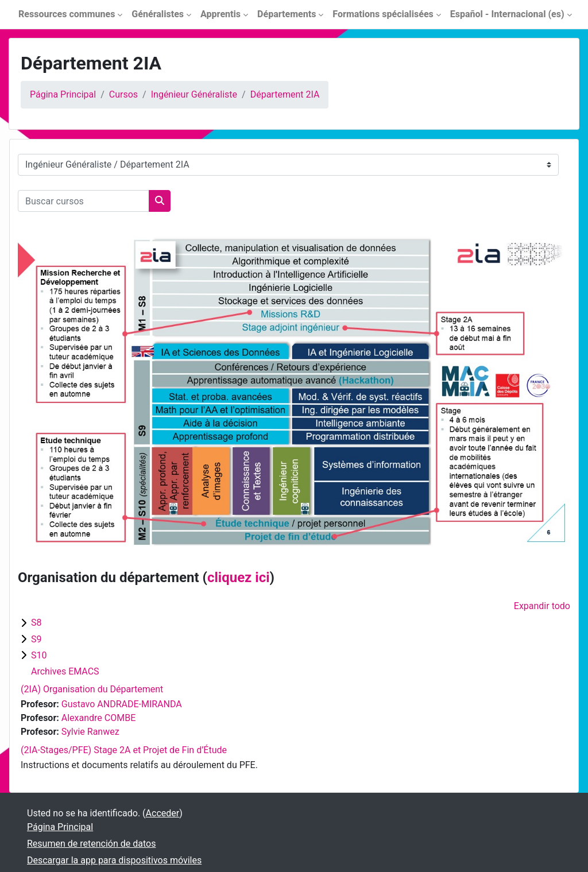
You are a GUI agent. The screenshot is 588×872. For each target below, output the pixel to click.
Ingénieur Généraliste (194, 94)
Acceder (163, 813)
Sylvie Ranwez (90, 732)
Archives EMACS (65, 671)
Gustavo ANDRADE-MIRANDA (122, 704)
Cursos (123, 94)
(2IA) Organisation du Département (92, 689)
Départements (287, 14)
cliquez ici (239, 578)
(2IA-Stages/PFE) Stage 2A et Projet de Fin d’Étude (124, 750)
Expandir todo (542, 606)
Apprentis (220, 14)
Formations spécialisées (383, 14)
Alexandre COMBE (99, 718)
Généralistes (158, 14)
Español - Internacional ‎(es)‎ (507, 14)
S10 (39, 655)
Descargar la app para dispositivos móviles (114, 860)
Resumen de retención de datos (91, 844)
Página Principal (63, 94)
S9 (36, 639)
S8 (36, 623)
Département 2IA (285, 94)
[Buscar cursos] (84, 201)
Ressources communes (67, 14)
